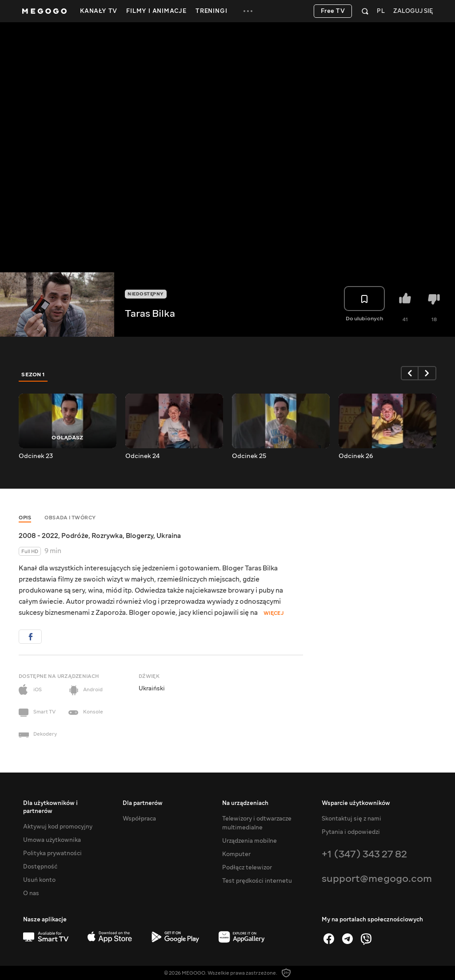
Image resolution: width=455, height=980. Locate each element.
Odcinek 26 (356, 456)
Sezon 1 (33, 374)
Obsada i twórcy (70, 518)
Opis (25, 518)
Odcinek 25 (249, 456)
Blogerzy (140, 536)
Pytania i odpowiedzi (351, 832)
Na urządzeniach (245, 803)
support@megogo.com (377, 878)
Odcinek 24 (142, 456)
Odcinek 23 (36, 456)
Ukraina (169, 536)
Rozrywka (107, 536)
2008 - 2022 (38, 536)
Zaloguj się (413, 11)
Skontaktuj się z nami (351, 819)
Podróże (75, 536)
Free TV (333, 11)
